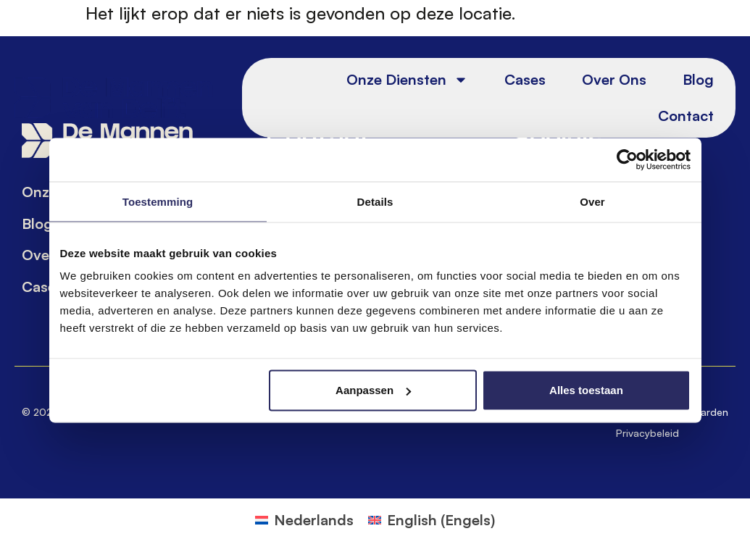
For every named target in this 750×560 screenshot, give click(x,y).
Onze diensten (407, 80)
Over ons (614, 79)
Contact (686, 116)
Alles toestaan (586, 390)
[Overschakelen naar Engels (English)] (432, 521)
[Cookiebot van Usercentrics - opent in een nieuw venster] (627, 159)
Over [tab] (592, 201)
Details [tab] (375, 201)
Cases (525, 79)
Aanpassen (373, 390)
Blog (698, 79)
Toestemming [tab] (158, 201)
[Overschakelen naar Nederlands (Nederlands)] (304, 521)
